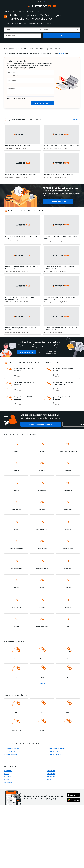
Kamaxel (25, 12)
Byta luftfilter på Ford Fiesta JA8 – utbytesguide (62, 398)
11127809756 (51, 777)
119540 (49, 780)
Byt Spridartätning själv (11, 754)
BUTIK (39, 2)
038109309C (8, 783)
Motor (19, 12)
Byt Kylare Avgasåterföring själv (56, 748)
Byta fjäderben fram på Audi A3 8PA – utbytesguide (25, 370)
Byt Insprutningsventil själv (54, 754)
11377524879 (51, 771)
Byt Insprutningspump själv (55, 751)
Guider (13, 12)
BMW (32, 12)
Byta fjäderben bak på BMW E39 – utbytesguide (24, 398)
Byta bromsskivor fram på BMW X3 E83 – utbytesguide (64, 370)
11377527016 (8, 771)
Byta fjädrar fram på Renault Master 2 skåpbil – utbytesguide (63, 384)
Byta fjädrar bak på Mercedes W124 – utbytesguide (25, 384)
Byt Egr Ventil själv (9, 751)
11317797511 (8, 777)
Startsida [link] (7, 12)
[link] (62, 53)
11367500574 (51, 774)
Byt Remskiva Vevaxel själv (12, 748)
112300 (6, 780)
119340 (6, 774)
